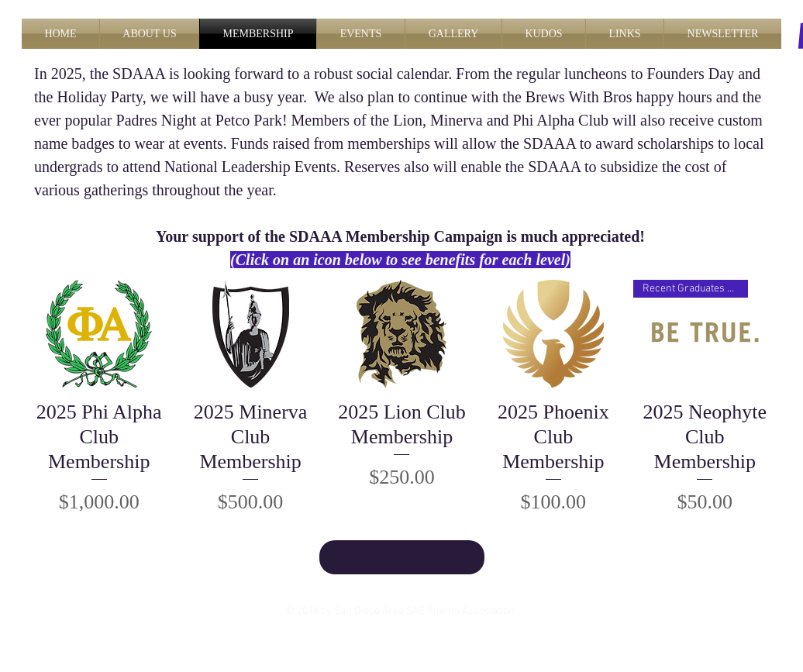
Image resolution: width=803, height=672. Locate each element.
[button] (150, 34)
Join (401, 557)
